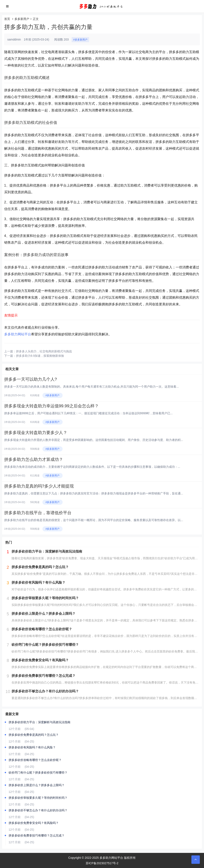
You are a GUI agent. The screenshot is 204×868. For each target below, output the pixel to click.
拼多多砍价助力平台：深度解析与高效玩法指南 (39, 722)
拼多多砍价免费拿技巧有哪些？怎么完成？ (37, 835)
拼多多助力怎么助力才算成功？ (34, 459)
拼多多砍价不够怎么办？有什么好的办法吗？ (38, 810)
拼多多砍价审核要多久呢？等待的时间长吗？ (38, 798)
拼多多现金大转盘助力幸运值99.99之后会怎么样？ (51, 406)
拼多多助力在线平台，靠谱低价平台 (38, 513)
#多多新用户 (80, 40)
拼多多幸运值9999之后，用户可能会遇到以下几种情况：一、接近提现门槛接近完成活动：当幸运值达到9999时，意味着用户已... (88, 413)
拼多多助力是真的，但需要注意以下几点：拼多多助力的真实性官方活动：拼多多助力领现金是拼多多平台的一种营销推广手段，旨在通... (94, 493)
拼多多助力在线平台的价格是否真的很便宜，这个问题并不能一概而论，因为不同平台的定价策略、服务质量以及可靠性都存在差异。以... (94, 520)
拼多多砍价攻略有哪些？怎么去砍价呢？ (35, 760)
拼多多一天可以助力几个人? (31, 379)
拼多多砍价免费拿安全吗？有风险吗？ (34, 823)
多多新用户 (22, 19)
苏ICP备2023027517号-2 (102, 863)
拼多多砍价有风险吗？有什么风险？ (32, 747)
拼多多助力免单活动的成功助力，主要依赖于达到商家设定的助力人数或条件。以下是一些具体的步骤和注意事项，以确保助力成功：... (92, 467)
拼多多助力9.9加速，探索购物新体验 (40, 356)
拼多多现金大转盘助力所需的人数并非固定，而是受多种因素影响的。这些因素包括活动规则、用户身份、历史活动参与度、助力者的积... (94, 440)
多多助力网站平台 (18, 334)
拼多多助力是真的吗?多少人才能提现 (39, 486)
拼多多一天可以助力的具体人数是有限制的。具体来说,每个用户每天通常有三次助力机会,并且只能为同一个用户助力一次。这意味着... (91, 387)
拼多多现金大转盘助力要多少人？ (36, 433)
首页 (7, 19)
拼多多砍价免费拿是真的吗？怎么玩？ (34, 735)
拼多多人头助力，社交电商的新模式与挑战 (44, 351)
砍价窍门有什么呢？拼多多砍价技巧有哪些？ (38, 773)
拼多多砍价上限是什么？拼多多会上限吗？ (37, 785)
